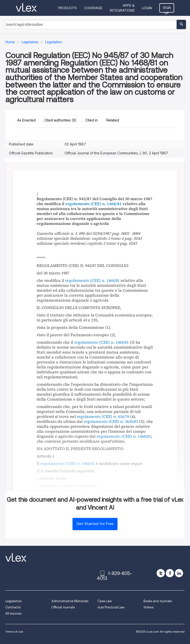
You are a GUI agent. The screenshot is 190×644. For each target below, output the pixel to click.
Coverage (93, 8)
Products (67, 8)
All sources (13, 613)
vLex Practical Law (111, 607)
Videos (148, 607)
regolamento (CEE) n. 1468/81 (94, 204)
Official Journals (63, 607)
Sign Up (167, 9)
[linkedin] (179, 573)
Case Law (105, 601)
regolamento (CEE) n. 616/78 (103, 416)
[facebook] (170, 573)
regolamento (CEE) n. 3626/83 (111, 421)
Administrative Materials (70, 601)
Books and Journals (158, 601)
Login (147, 8)
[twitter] (161, 573)
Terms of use (14, 632)
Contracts (13, 607)
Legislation (14, 601)
